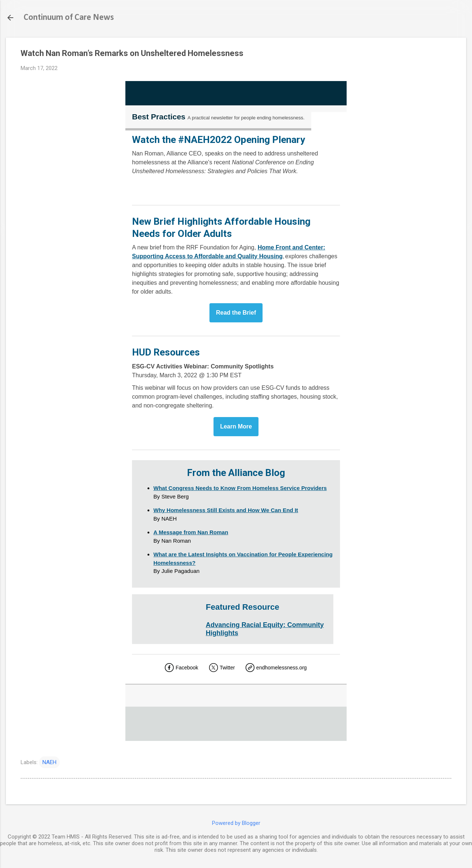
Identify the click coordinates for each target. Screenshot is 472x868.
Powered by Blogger (236, 823)
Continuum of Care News (69, 18)
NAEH (49, 762)
